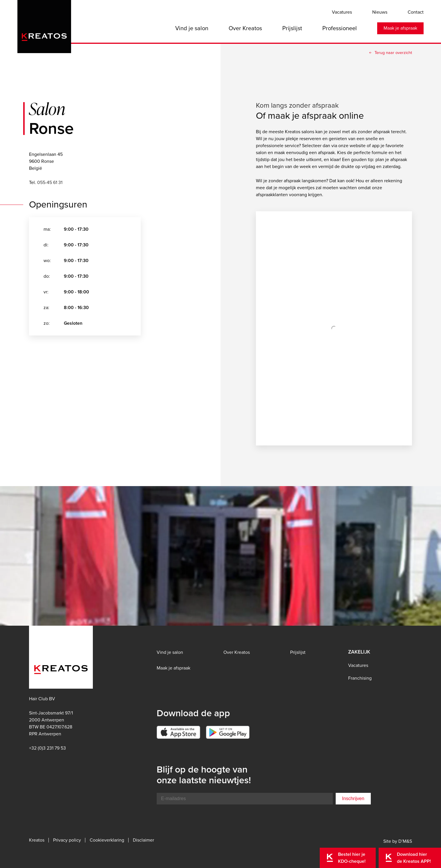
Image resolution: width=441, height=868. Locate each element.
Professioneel (340, 28)
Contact (416, 12)
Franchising (360, 678)
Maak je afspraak (400, 28)
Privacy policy (67, 840)
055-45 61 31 (50, 182)
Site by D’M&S (398, 841)
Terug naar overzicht (393, 53)
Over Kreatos (245, 28)
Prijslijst (292, 28)
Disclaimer (143, 840)
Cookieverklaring (107, 840)
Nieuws (380, 12)
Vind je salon (192, 28)
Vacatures (342, 12)
